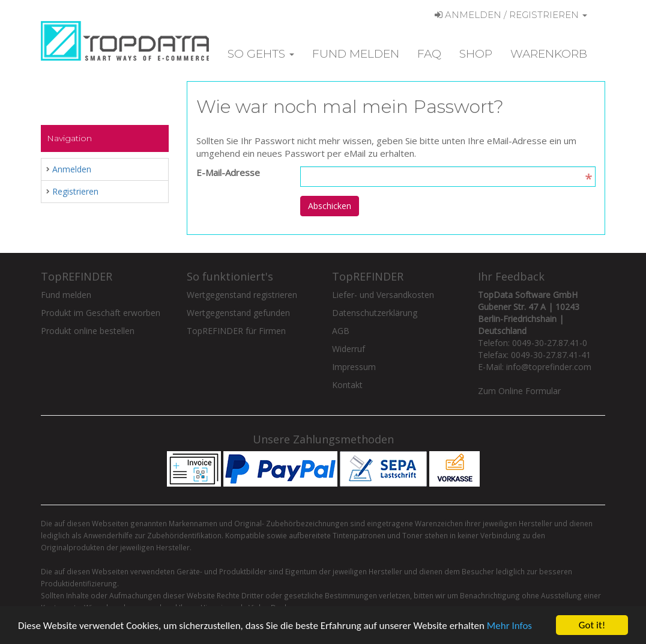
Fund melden (356, 54)
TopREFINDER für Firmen (236, 331)
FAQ (429, 54)
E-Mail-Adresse (228, 172)
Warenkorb (549, 54)
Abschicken (330, 206)
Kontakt (347, 385)
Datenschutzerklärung (375, 313)
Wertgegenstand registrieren (242, 295)
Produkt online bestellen (88, 331)
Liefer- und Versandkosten (383, 295)
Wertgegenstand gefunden (238, 313)
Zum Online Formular (519, 391)
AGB (341, 331)
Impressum (354, 367)
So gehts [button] (261, 54)
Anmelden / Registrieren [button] (511, 15)
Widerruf (349, 349)
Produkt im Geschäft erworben (101, 313)
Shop (476, 54)
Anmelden (72, 169)
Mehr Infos (509, 626)
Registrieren (75, 191)
